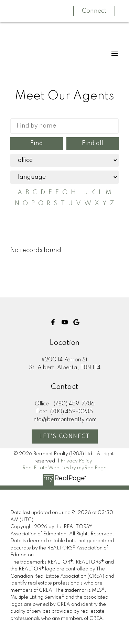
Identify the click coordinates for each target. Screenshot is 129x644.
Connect (94, 11)
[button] (53, 322)
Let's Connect (64, 437)
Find (37, 143)
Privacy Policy (76, 461)
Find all (93, 143)
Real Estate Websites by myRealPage (64, 468)
